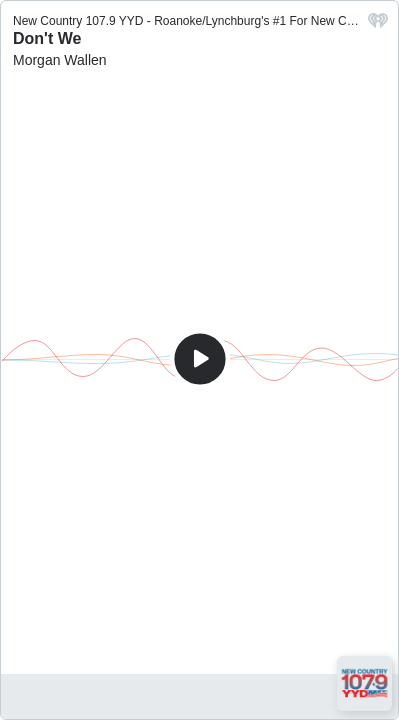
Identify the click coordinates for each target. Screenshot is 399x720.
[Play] (200, 359)
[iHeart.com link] (378, 25)
